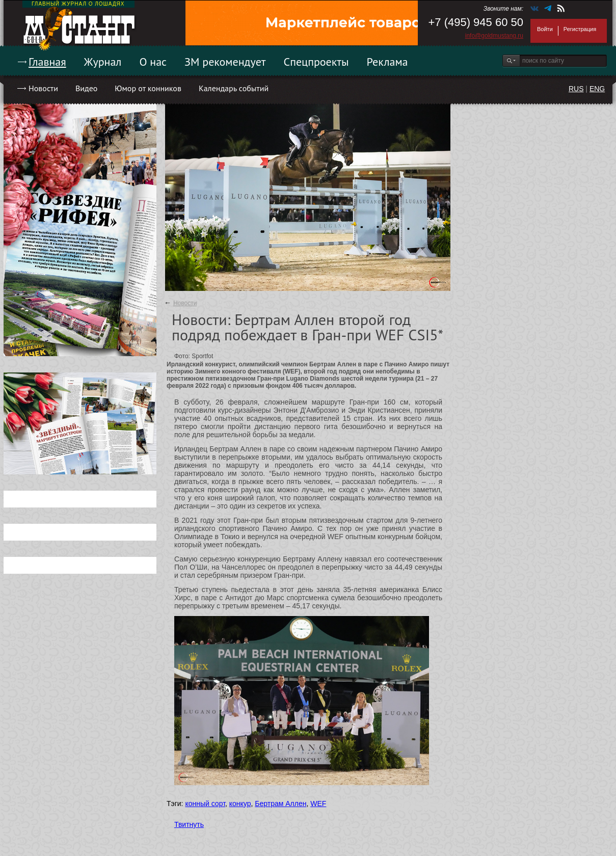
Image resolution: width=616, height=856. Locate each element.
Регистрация (580, 29)
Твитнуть (189, 824)
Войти (545, 29)
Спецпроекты (316, 62)
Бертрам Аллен (280, 804)
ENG (597, 89)
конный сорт (205, 804)
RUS (576, 89)
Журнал (103, 62)
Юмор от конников (148, 88)
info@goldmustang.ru (494, 36)
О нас (153, 62)
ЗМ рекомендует (225, 62)
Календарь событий (234, 88)
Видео (86, 88)
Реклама (387, 62)
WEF (318, 804)
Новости (43, 88)
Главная (47, 62)
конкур (240, 804)
